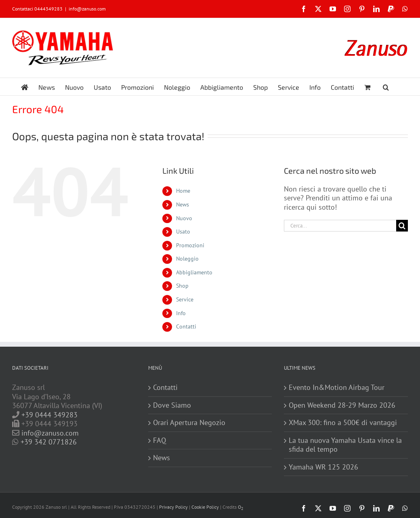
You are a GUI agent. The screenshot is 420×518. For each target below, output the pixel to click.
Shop (182, 286)
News (183, 204)
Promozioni (190, 245)
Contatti (186, 326)
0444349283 (48, 9)
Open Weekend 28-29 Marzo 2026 (342, 405)
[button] (386, 87)
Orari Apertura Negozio (189, 423)
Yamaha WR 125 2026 (323, 467)
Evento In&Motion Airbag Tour (337, 387)
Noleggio (187, 259)
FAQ (160, 440)
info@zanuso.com (87, 9)
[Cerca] (402, 226)
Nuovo (184, 218)
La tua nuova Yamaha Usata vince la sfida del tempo (345, 445)
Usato (183, 232)
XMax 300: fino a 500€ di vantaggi (343, 423)
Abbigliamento (194, 272)
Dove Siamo (172, 405)
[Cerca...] (340, 226)
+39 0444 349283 (49, 415)
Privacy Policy (173, 507)
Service (185, 299)
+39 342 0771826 (49, 442)
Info (181, 313)
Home (183, 191)
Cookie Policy (205, 507)
